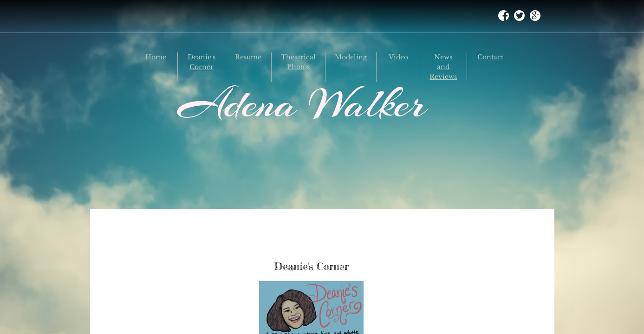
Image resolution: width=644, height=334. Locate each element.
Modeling (351, 57)
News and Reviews (443, 67)
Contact (490, 57)
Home (156, 57)
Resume (248, 57)
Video (398, 57)
